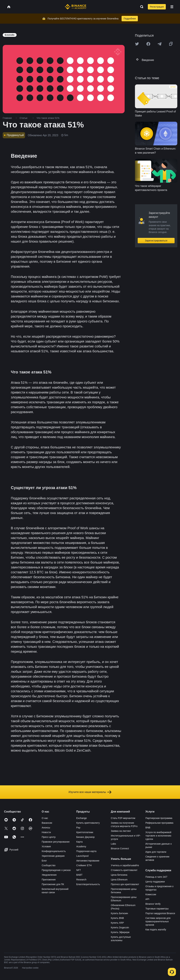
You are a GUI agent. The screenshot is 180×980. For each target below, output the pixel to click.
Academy (81, 846)
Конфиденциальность (54, 851)
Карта (79, 842)
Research (81, 880)
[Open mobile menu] (172, 7)
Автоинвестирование (88, 861)
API (147, 899)
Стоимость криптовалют (124, 870)
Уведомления (49, 875)
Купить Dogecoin (120, 927)
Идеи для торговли (156, 852)
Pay (78, 828)
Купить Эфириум (120, 932)
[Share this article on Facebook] (148, 44)
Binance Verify (153, 904)
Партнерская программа (159, 818)
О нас (45, 818)
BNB (148, 828)
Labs (113, 844)
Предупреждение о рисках (56, 870)
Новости (46, 832)
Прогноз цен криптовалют (125, 884)
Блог (44, 861)
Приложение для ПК (53, 884)
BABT (79, 875)
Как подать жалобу (156, 930)
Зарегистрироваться (156, 241)
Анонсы (46, 828)
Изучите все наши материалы (90, 792)
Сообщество (49, 865)
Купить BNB (117, 918)
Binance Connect (120, 848)
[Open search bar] (141, 7)
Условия (46, 846)
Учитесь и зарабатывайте (125, 865)
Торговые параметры (157, 909)
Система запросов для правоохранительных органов (158, 921)
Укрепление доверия (53, 856)
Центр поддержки (155, 882)
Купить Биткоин (119, 913)
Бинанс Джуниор (85, 837)
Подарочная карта (86, 851)
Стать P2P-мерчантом (123, 818)
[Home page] (76, 7)
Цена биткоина (119, 875)
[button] (172, 7)
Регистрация (157, 7)
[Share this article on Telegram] (160, 44)
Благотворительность (88, 884)
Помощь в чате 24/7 (156, 877)
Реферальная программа (159, 823)
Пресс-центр (49, 837)
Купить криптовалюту (88, 823)
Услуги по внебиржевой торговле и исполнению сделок (158, 836)
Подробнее (130, 19)
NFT (78, 870)
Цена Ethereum (119, 880)
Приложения (49, 880)
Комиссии (151, 894)
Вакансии (47, 823)
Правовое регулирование (56, 842)
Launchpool (82, 856)
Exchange (81, 818)
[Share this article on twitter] (137, 44)
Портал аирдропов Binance (160, 913)
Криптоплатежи (85, 832)
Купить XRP (117, 923)
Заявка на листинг (121, 831)
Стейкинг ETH (84, 865)
